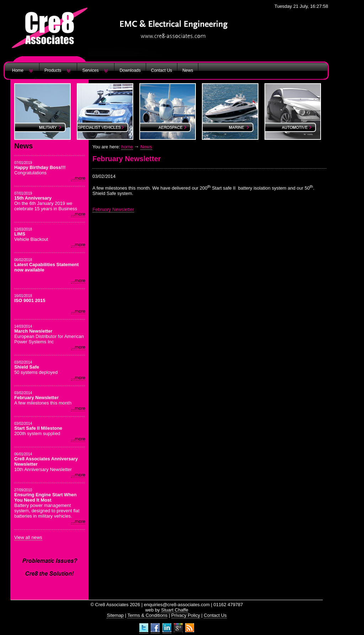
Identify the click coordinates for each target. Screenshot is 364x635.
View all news (28, 537)
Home (18, 70)
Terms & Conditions (147, 615)
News (188, 70)
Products (53, 70)
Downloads (130, 70)
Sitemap (115, 615)
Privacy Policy (186, 615)
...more (78, 178)
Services (90, 70)
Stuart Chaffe (175, 610)
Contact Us (162, 70)
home (127, 147)
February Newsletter (113, 209)
